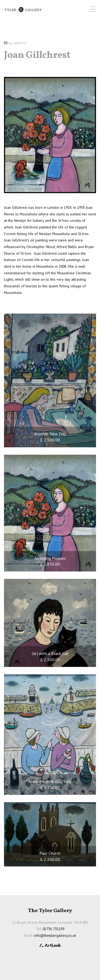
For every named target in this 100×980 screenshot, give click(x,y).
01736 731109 (53, 929)
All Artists (17, 43)
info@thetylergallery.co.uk (55, 935)
